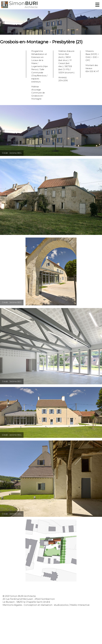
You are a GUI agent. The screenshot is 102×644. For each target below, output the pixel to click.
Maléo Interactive (80, 605)
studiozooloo (61, 605)
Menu (97, 5)
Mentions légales (12, 605)
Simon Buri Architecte (19, 5)
